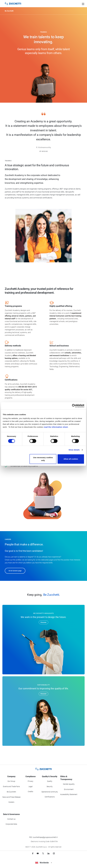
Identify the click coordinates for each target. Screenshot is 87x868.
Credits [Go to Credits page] (30, 792)
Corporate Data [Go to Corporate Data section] (11, 824)
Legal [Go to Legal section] (31, 786)
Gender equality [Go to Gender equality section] (69, 784)
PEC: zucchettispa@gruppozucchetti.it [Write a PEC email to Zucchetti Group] (43, 837)
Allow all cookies (71, 459)
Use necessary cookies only (43, 459)
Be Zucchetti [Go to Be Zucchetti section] (11, 792)
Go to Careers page (15, 571)
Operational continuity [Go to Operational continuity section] (50, 792)
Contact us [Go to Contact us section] (11, 819)
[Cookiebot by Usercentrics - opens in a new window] (74, 406)
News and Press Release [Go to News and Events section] (11, 797)
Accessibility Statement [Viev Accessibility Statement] (69, 794)
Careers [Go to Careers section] (11, 802)
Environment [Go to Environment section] (69, 789)
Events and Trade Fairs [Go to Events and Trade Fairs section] (11, 786)
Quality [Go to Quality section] (50, 781)
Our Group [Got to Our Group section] (11, 781)
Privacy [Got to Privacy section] (30, 781)
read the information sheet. (56, 427)
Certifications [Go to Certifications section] (50, 797)
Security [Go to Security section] (50, 786)
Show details (74, 450)
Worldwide (44, 863)
